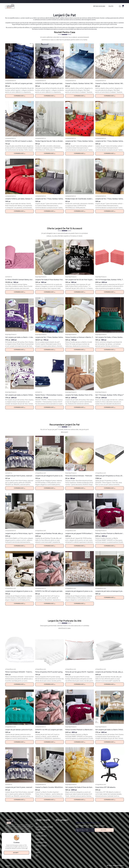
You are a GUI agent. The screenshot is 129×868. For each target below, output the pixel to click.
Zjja (37, 856)
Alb (36, 824)
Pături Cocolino (99, 6)
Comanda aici (19, 96)
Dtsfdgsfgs (39, 832)
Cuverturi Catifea (41, 846)
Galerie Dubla (40, 839)
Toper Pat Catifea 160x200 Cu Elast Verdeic (44, 828)
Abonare (104, 830)
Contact (8, 866)
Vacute (38, 852)
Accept (16, 853)
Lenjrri (37, 849)
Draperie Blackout (41, 836)
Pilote (111, 6)
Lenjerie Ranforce (41, 842)
